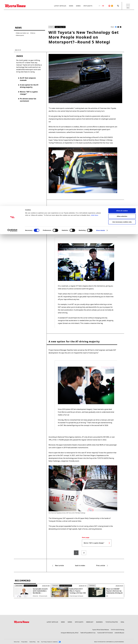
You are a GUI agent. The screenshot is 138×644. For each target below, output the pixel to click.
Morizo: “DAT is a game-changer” (29, 100)
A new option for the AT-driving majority (29, 94)
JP (99, 6)
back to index (80, 573)
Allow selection (122, 10)
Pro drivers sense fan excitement (28, 107)
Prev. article (101, 573)
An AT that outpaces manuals (28, 87)
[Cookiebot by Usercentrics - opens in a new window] (12, 24)
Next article (59, 573)
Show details (101, 24)
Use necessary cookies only (122, 16)
